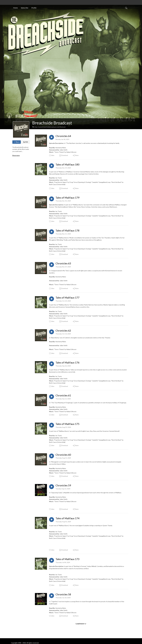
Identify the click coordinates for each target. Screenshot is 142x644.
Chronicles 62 (63, 331)
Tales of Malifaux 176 (67, 363)
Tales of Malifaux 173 (67, 559)
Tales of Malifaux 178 (67, 231)
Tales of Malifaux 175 (67, 424)
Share (17, 142)
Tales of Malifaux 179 (67, 198)
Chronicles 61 (63, 395)
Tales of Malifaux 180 (67, 164)
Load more (81, 624)
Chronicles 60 (63, 455)
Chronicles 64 (63, 136)
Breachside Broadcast (52, 123)
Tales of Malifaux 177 (67, 298)
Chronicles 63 (63, 263)
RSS (26, 142)
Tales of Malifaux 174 (67, 518)
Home (15, 8)
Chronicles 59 (63, 485)
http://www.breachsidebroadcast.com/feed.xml (49, 127)
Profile (34, 8)
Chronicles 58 (63, 594)
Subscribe (25, 8)
